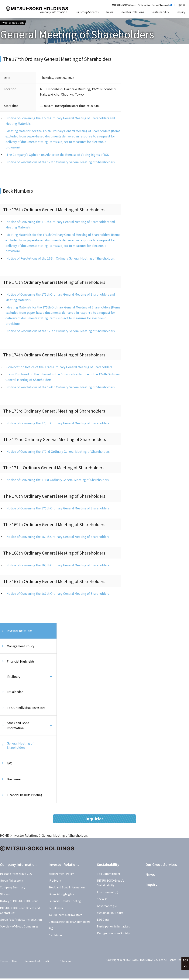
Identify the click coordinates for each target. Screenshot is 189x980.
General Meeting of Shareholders (20, 747)
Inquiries (94, 820)
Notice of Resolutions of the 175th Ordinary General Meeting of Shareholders (61, 331)
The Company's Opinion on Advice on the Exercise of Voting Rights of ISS (58, 155)
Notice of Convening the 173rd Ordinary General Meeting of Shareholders (58, 423)
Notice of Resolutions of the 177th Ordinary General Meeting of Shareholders (61, 162)
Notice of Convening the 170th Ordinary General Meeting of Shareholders (58, 508)
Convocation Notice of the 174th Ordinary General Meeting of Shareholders (59, 367)
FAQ (10, 765)
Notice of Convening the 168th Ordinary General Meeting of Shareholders (58, 565)
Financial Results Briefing (25, 796)
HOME (4, 837)
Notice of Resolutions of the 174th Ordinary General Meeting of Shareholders (61, 387)
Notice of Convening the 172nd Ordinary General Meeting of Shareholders (58, 451)
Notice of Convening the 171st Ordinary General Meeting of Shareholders (58, 480)
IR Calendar (15, 693)
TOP (185, 961)
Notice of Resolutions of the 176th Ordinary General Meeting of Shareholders (61, 258)
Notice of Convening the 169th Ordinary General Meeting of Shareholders (58, 537)
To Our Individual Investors (26, 708)
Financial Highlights (21, 662)
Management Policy (21, 646)
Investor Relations (20, 631)
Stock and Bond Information (18, 727)
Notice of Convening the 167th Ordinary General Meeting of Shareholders (58, 593)
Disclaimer (14, 781)
